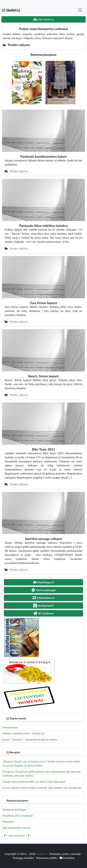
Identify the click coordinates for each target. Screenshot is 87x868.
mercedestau (10, 727)
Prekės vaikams (19, 171)
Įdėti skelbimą (43, 19)
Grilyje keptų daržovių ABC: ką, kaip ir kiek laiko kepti (34, 782)
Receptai (15, 752)
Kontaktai (67, 858)
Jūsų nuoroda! (17, 835)
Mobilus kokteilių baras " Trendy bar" (24, 733)
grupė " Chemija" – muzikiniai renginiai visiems (30, 739)
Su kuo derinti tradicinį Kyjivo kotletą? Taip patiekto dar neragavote (42, 788)
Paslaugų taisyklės (24, 858)
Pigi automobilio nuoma (17, 828)
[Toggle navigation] (80, 10)
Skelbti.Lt (11, 10)
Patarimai (8, 822)
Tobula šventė (18, 718)
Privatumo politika (47, 858)
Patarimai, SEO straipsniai (18, 815)
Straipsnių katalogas (14, 809)
